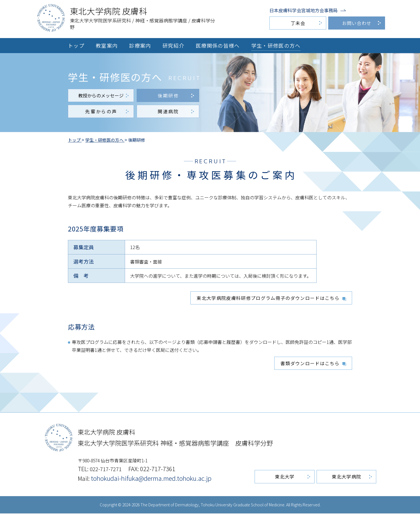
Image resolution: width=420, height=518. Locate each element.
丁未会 (298, 23)
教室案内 (107, 45)
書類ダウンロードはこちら (310, 366)
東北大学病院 (348, 481)
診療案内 (140, 45)
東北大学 (289, 481)
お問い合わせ (357, 23)
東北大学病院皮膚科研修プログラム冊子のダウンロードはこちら (268, 301)
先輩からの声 (101, 113)
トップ (76, 45)
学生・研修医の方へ (276, 45)
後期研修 (168, 97)
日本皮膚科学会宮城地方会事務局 (303, 10)
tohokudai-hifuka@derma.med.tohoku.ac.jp (153, 483)
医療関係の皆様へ (218, 45)
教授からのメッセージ (101, 97)
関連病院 (168, 113)
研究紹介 (173, 45)
